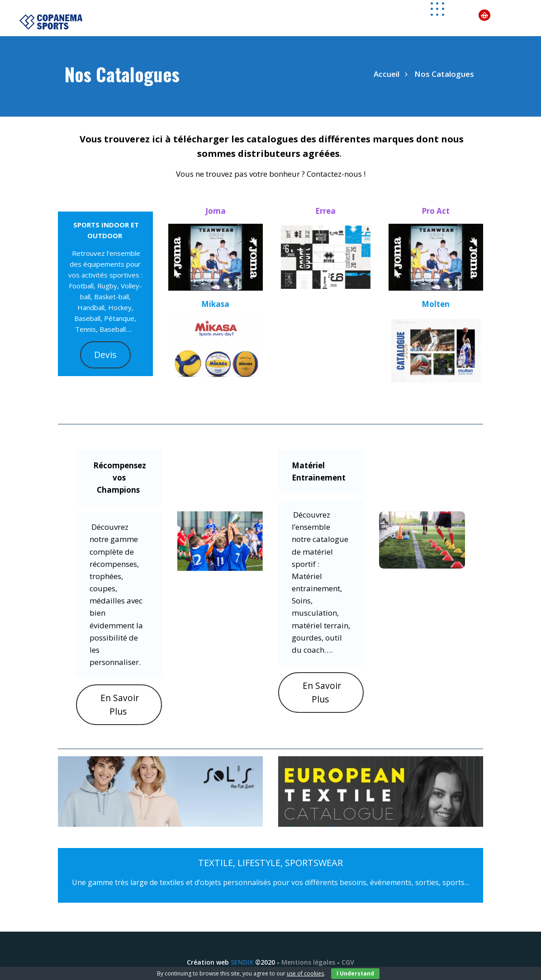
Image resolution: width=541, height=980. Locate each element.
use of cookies (305, 973)
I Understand (355, 973)
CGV (348, 962)
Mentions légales (308, 962)
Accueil (387, 74)
